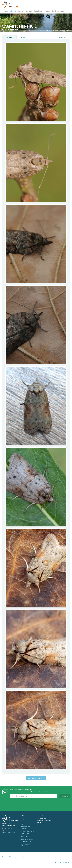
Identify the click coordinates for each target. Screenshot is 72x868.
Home (6, 11)
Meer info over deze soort (36, 778)
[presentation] (16, 804)
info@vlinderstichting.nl (9, 832)
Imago (9, 37)
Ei (36, 37)
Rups (23, 37)
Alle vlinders (55, 31)
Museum (62, 37)
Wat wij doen (38, 11)
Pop (48, 37)
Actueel (48, 11)
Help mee (29, 11)
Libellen (20, 11)
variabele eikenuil (65, 31)
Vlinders (13, 11)
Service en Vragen (59, 11)
